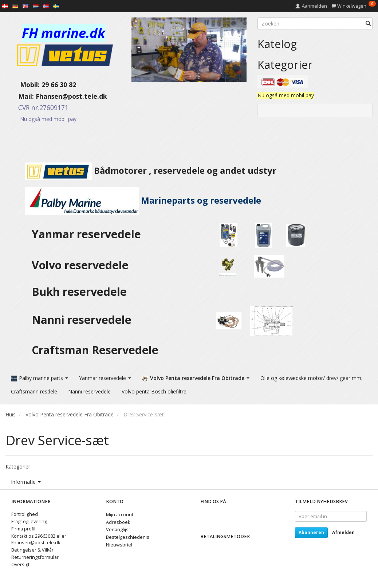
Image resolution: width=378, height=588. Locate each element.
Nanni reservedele (83, 320)
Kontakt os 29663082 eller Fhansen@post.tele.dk (39, 539)
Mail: (21, 96)
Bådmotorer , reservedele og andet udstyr (141, 170)
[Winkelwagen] (354, 6)
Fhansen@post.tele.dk (71, 96)
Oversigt (20, 565)
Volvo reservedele (83, 265)
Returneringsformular (35, 557)
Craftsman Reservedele (95, 350)
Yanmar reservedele (86, 234)
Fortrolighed (25, 514)
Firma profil (23, 529)
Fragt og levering (29, 522)
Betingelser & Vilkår (32, 550)
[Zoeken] (368, 24)
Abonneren (311, 532)
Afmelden (343, 532)
